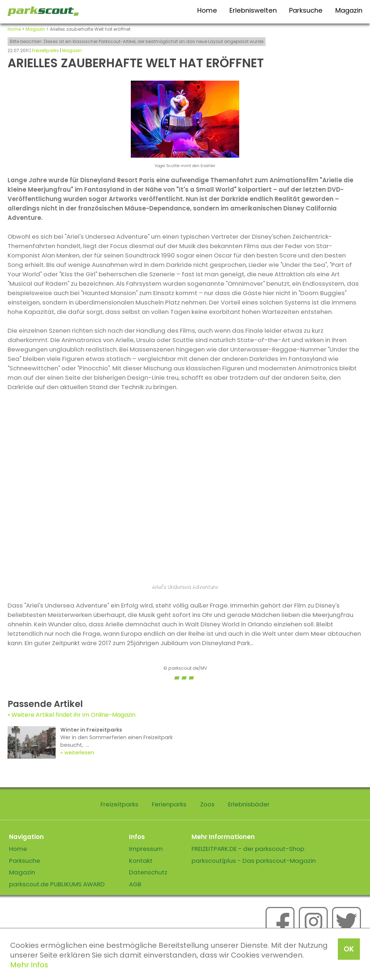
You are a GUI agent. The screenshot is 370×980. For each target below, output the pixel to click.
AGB (135, 884)
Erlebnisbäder (249, 804)
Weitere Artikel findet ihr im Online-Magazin (74, 715)
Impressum (146, 849)
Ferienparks (169, 804)
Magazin (349, 10)
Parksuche (306, 10)
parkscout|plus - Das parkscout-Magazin (254, 861)
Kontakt (141, 861)
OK (349, 949)
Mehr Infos (29, 965)
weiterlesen (79, 753)
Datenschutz (148, 872)
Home (207, 10)
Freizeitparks (45, 50)
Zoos (207, 804)
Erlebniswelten (253, 10)
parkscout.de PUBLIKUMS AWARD (57, 884)
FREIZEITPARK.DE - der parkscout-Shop (248, 849)
